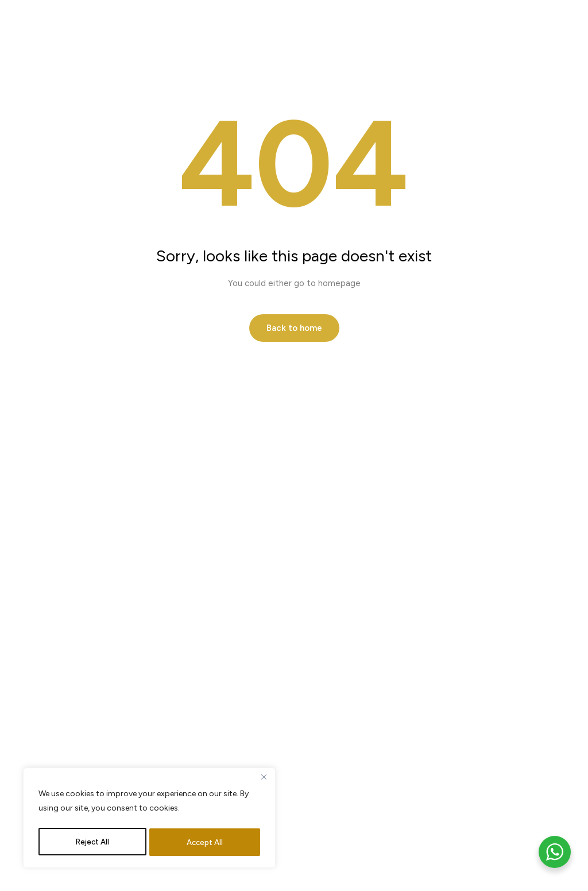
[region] (149, 820)
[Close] (264, 781)
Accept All (205, 842)
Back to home (294, 328)
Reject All (92, 842)
